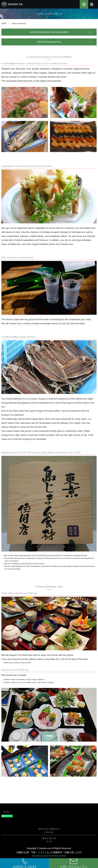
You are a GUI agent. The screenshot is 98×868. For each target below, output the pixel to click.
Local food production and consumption (49, 32)
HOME (4, 24)
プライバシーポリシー (49, 831)
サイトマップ (49, 840)
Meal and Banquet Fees (49, 42)
